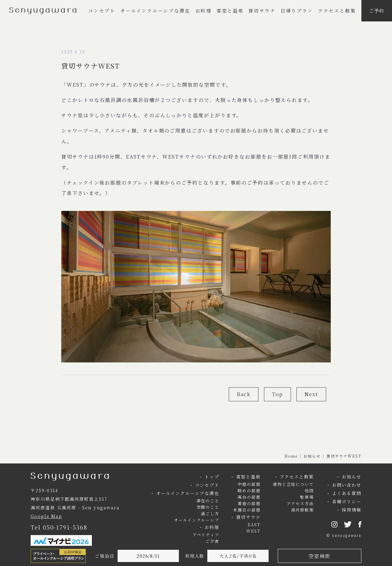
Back (244, 394)
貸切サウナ (262, 11)
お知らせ (312, 456)
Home (291, 456)
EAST (254, 525)
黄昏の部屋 (249, 503)
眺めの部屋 (249, 491)
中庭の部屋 (249, 484)
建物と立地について (293, 484)
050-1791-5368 (65, 527)
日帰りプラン (297, 11)
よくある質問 (347, 493)
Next (311, 394)
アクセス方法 (300, 503)
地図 (309, 491)
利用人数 (195, 556)
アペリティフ (206, 535)
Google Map (46, 516)
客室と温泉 (230, 11)
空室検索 (319, 556)
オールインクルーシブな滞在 (155, 11)
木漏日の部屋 (247, 510)
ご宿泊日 (105, 556)
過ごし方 (210, 514)
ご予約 (377, 11)
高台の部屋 (249, 497)
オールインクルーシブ (197, 520)
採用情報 (352, 510)
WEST (253, 531)
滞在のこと (208, 501)
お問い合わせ (347, 485)
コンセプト (102, 11)
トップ (212, 477)
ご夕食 (212, 541)
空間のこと (208, 507)
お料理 (204, 11)
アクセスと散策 (337, 11)
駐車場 (307, 497)
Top (277, 394)
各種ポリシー (347, 501)
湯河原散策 (302, 510)
